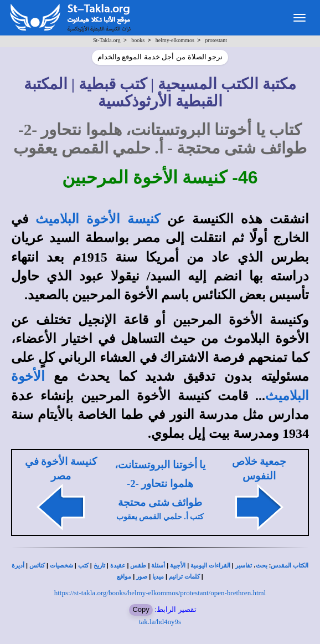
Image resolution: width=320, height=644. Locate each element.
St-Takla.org (107, 40)
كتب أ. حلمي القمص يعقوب (160, 517)
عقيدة (118, 566)
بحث (262, 566)
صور (142, 577)
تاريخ (99, 566)
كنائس (37, 566)
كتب (83, 566)
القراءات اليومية (210, 566)
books (138, 40)
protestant (216, 40)
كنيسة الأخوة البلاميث (98, 219)
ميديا (158, 577)
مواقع (124, 577)
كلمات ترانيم (184, 577)
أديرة (18, 566)
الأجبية (178, 566)
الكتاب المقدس (290, 566)
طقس (138, 566)
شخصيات (61, 566)
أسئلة (158, 566)
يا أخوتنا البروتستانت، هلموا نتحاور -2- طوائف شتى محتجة (160, 484)
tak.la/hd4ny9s (160, 622)
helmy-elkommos (175, 40)
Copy (141, 609)
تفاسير (244, 566)
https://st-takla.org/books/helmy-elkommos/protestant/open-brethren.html (160, 593)
